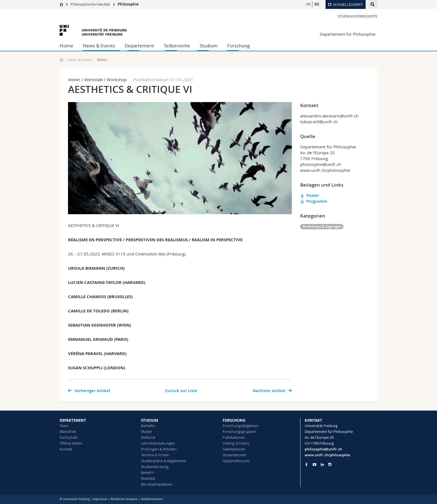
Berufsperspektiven (157, 484)
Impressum (100, 499)
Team (64, 426)
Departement (139, 46)
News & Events (99, 46)
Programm (317, 201)
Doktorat (148, 437)
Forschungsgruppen (239, 431)
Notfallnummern (152, 499)
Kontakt (66, 449)
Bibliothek (68, 431)
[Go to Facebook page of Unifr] (306, 464)
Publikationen (234, 437)
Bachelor (148, 426)
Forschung (238, 46)
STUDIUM (150, 420)
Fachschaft (68, 437)
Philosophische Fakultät (90, 4)
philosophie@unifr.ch (323, 449)
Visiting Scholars (236, 443)
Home (66, 46)
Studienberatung (155, 467)
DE (317, 4)
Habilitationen (234, 449)
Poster (313, 195)
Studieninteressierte (357, 16)
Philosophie (128, 4)
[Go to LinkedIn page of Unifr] (322, 465)
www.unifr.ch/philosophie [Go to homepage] (327, 455)
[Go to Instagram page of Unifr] (330, 465)
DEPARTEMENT (73, 420)
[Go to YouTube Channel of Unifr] (315, 465)
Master (147, 431)
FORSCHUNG (234, 420)
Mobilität (148, 478)
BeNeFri (147, 472)
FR (308, 4)
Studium (209, 46)
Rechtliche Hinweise (124, 499)
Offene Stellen (71, 443)
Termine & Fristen (155, 455)
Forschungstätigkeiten (241, 426)
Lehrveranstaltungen (158, 443)
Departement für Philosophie (348, 34)
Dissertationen (235, 455)
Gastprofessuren (236, 461)
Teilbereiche (177, 46)
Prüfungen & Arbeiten (159, 449)
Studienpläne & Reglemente (164, 461)
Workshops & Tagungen (322, 226)
